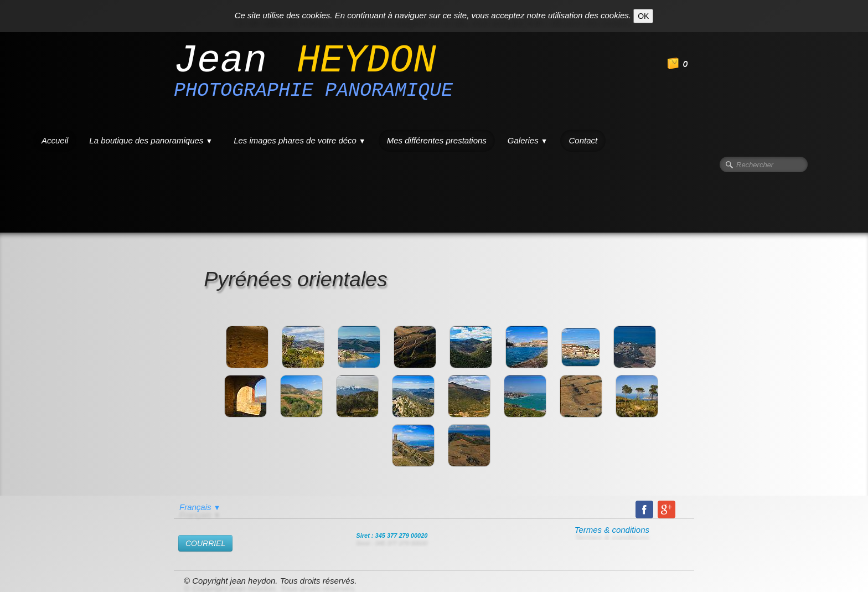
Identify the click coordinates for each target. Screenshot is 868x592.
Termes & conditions (612, 530)
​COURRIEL (205, 543)
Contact (583, 140)
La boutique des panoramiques (151, 140)
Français (200, 507)
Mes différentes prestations (437, 140)
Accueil (55, 140)
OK (643, 16)
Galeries (528, 140)
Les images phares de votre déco (300, 140)
